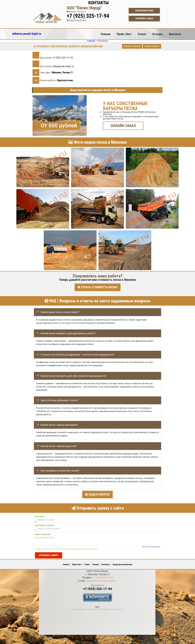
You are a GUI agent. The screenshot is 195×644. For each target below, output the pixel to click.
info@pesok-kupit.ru (63, 66)
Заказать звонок (132, 46)
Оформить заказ (144, 18)
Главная (105, 34)
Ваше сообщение (43, 533)
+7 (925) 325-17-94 (88, 16)
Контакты (175, 34)
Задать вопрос (152, 46)
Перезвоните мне (144, 11)
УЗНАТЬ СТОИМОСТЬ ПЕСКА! (98, 287)
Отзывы (157, 34)
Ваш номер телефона (45, 524)
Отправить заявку (49, 554)
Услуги (142, 34)
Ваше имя (39, 515)
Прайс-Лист (124, 34)
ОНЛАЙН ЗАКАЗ (123, 126)
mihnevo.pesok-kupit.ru (27, 34)
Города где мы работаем (122, 563)
